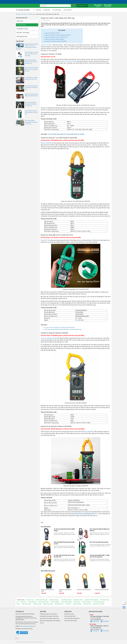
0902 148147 (98, 6)
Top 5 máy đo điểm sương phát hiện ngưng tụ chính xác (31, 122)
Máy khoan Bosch (54, 600)
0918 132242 (108, 6)
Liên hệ (42, 623)
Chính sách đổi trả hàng (70, 621)
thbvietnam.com (92, 514)
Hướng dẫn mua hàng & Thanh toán (49, 616)
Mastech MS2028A (46, 143)
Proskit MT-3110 (45, 240)
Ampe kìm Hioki (37, 604)
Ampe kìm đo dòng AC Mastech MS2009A (56, 41)
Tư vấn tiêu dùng (56, 10)
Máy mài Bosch (33, 602)
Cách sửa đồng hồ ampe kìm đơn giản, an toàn (64, 543)
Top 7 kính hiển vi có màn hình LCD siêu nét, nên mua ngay (31, 54)
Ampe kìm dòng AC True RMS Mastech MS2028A (58, 35)
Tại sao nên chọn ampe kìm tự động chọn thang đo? (59, 328)
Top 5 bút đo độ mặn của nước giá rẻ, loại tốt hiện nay (31, 87)
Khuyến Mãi (47, 10)
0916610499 (95, 621)
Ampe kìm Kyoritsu (46, 45)
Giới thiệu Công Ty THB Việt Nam (48, 614)
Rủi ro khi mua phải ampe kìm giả (99, 542)
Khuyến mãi (20, 21)
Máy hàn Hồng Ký (87, 602)
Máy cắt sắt (77, 602)
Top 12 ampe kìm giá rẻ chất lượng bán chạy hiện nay (31, 112)
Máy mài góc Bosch (44, 602)
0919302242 (105, 631)
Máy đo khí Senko (27, 604)
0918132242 (95, 631)
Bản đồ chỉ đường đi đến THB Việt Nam (50, 621)
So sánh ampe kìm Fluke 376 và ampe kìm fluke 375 (64, 556)
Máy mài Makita (55, 602)
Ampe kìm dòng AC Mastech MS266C (55, 39)
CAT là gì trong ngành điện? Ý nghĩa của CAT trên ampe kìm (100, 556)
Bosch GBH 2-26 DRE (99, 604)
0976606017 (105, 621)
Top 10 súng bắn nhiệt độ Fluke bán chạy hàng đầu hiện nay (31, 69)
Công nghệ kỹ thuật (22, 36)
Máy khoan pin (30, 600)
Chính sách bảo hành (70, 616)
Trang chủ (18, 14)
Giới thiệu (39, 10)
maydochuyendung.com (77, 514)
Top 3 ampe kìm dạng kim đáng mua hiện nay (99, 530)
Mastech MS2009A (88, 432)
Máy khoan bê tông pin (42, 600)
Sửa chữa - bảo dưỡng (23, 33)
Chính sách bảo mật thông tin (72, 618)
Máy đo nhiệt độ (77, 604)
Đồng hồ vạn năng (48, 604)
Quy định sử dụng (69, 614)
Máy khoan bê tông (66, 600)
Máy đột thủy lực (59, 604)
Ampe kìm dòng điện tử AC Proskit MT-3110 (56, 37)
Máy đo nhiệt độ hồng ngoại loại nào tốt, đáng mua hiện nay (31, 62)
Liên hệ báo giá (67, 10)
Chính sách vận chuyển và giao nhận (49, 618)
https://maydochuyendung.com (28, 626)
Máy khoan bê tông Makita (91, 600)
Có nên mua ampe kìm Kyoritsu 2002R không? (64, 530)
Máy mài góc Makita (66, 602)
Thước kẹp (68, 604)
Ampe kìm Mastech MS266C (49, 338)
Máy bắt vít (24, 602)
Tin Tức (24, 14)
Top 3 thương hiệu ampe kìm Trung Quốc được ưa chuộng (66, 134)
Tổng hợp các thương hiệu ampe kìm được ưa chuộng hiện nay (63, 329)
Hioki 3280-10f (87, 604)
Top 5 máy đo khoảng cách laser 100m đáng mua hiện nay (31, 104)
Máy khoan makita (78, 600)
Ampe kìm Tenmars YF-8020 (52, 33)
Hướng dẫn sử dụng (22, 29)
